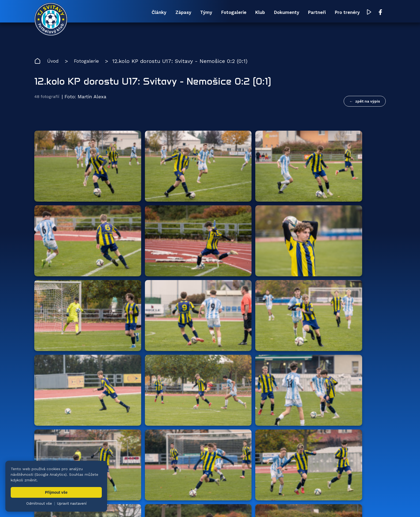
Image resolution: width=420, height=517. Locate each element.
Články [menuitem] (102, 13)
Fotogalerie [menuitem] (198, 13)
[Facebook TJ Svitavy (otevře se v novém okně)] (381, 13)
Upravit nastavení (72, 503)
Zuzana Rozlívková (119, 505)
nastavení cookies (221, 505)
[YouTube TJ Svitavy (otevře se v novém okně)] (370, 13)
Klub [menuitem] (232, 13)
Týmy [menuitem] (163, 13)
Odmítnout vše (39, 503)
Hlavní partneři (67, 395)
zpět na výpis (368, 102)
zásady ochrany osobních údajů (269, 505)
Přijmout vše (56, 492)
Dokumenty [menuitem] (267, 13)
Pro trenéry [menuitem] (344, 13)
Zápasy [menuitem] (133, 13)
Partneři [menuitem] (306, 13)
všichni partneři (360, 395)
